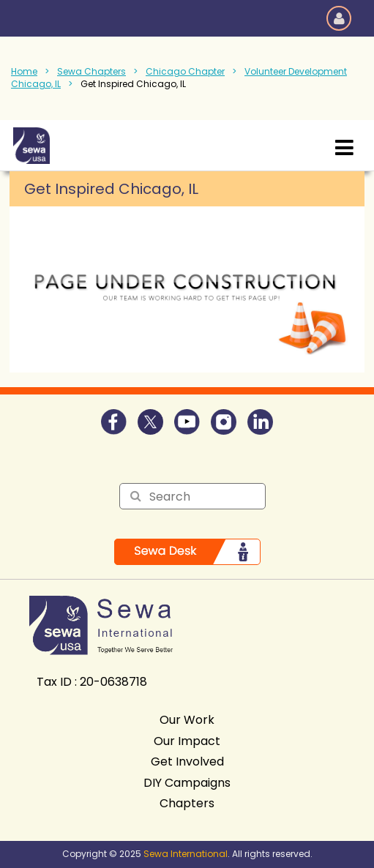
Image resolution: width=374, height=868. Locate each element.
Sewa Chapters (91, 71)
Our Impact (187, 741)
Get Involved (187, 762)
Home (24, 71)
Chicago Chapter (185, 71)
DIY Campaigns (187, 783)
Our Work (187, 720)
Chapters (187, 803)
